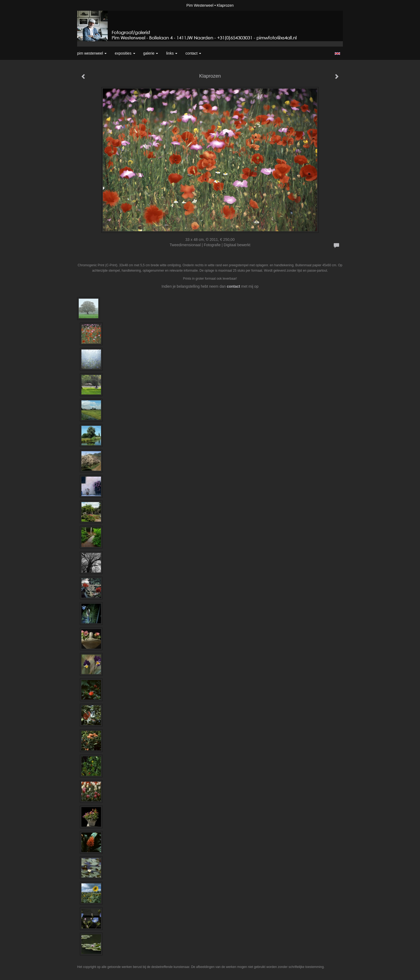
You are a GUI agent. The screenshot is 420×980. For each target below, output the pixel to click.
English (337, 54)
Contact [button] (193, 53)
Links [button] (172, 53)
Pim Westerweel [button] (92, 53)
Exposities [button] (125, 53)
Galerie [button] (151, 53)
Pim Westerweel (200, 5)
